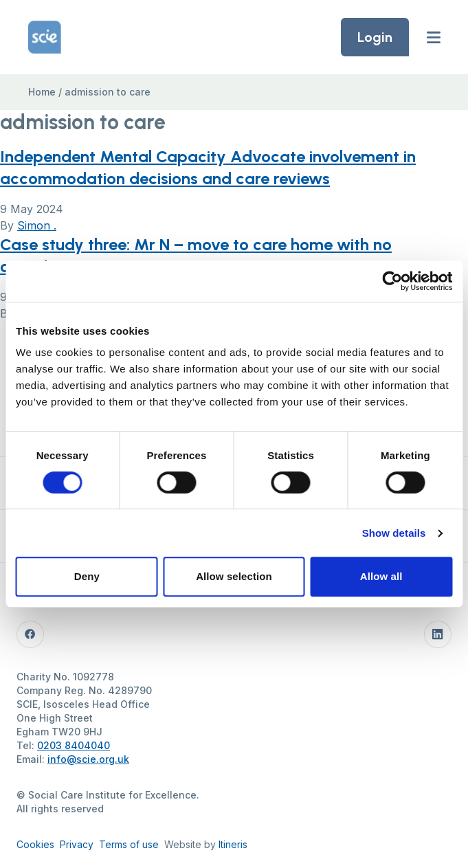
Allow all (381, 576)
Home (42, 92)
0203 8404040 (74, 745)
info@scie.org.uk (88, 759)
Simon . (37, 225)
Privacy (77, 844)
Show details (394, 533)
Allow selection (234, 576)
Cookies (35, 844)
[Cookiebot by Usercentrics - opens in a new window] (392, 281)
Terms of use (129, 844)
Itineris (233, 844)
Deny (87, 576)
